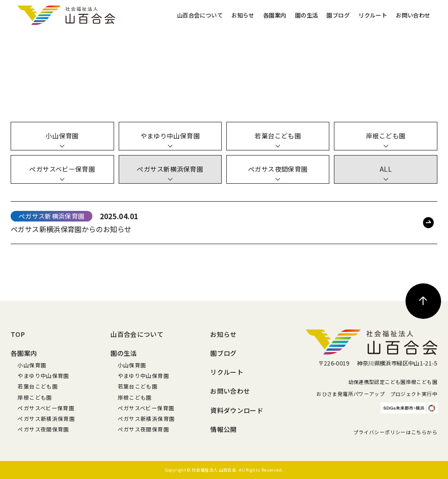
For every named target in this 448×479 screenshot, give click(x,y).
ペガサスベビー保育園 (46, 408)
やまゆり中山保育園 (43, 376)
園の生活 (306, 15)
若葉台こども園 (38, 386)
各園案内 (275, 15)
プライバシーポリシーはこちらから (395, 432)
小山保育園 (32, 365)
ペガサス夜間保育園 (43, 429)
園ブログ (338, 15)
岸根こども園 (35, 397)
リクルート (373, 15)
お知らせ (243, 15)
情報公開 (223, 429)
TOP (18, 334)
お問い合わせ (413, 15)
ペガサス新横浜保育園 (46, 419)
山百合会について (200, 15)
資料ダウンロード (237, 410)
